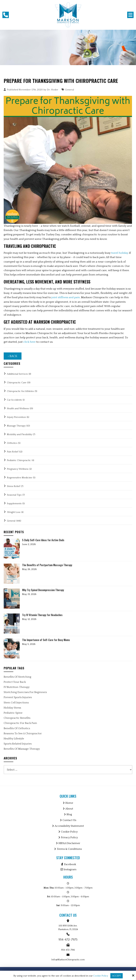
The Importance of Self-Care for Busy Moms (46, 640)
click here (29, 342)
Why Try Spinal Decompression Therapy (43, 590)
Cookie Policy (101, 976)
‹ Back (13, 356)
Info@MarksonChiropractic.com (68, 960)
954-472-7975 (68, 940)
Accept (117, 976)
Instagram (68, 869)
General (70, 90)
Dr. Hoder (53, 90)
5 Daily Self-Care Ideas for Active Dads (43, 540)
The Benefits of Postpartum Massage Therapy (47, 565)
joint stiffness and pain (66, 297)
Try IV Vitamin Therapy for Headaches (42, 615)
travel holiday (120, 253)
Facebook (68, 864)
